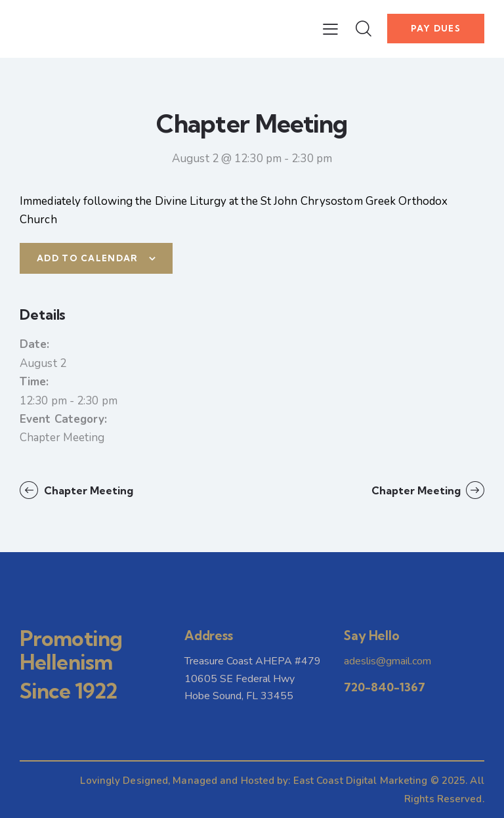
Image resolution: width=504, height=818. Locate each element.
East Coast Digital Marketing (361, 781)
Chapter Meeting (62, 438)
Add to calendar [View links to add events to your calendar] (88, 258)
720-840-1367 (385, 687)
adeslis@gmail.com (388, 661)
